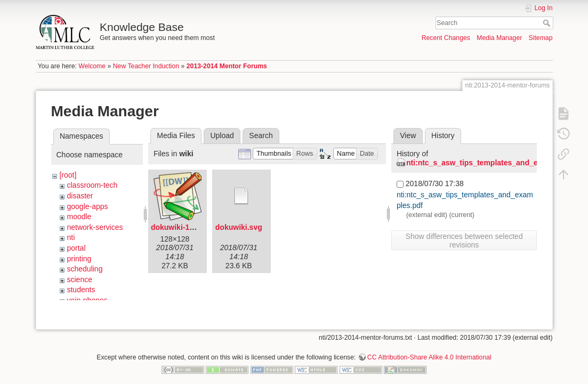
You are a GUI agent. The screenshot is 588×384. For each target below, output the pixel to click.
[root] (68, 175)
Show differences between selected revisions (464, 241)
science (79, 279)
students (81, 290)
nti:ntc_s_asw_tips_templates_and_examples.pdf (494, 163)
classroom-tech (92, 185)
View (408, 135)
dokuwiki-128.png (182, 227)
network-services (95, 227)
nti (71, 237)
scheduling (84, 269)
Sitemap (541, 38)
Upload (222, 135)
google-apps (87, 206)
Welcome (92, 66)
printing (79, 259)
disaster (80, 196)
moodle (79, 217)
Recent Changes (446, 38)
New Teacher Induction (146, 66)
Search (548, 23)
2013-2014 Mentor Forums (227, 66)
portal (76, 248)
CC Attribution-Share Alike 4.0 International (429, 349)
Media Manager (499, 38)
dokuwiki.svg (239, 227)
